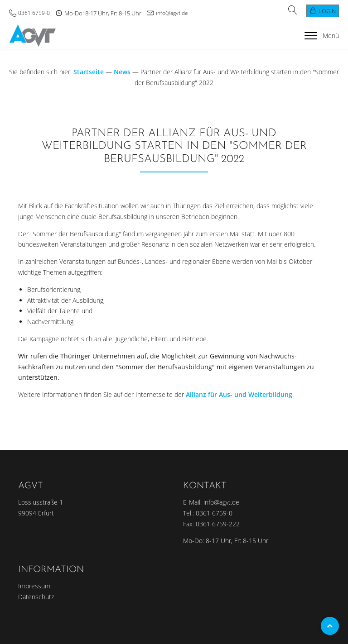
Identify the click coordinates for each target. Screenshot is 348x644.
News (122, 72)
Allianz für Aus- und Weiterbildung (239, 394)
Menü (322, 36)
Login (327, 11)
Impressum (34, 586)
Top (330, 626)
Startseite (89, 72)
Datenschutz (36, 597)
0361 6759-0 (34, 13)
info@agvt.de (172, 13)
